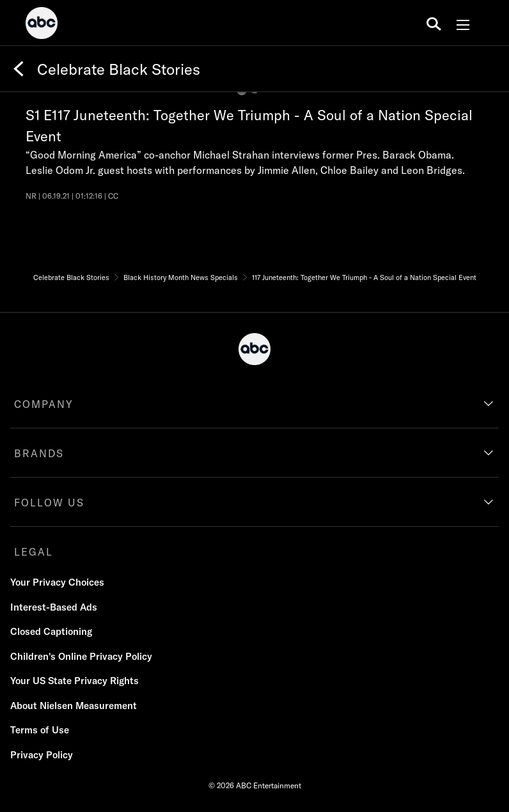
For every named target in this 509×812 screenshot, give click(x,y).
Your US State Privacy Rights (74, 681)
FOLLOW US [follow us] (49, 503)
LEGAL (34, 552)
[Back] (19, 69)
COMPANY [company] (44, 404)
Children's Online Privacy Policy (81, 656)
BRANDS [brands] (39, 453)
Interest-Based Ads (54, 607)
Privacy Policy (42, 755)
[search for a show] (434, 23)
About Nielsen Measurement (74, 706)
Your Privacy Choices (57, 582)
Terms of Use (40, 730)
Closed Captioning (51, 631)
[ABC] (42, 25)
